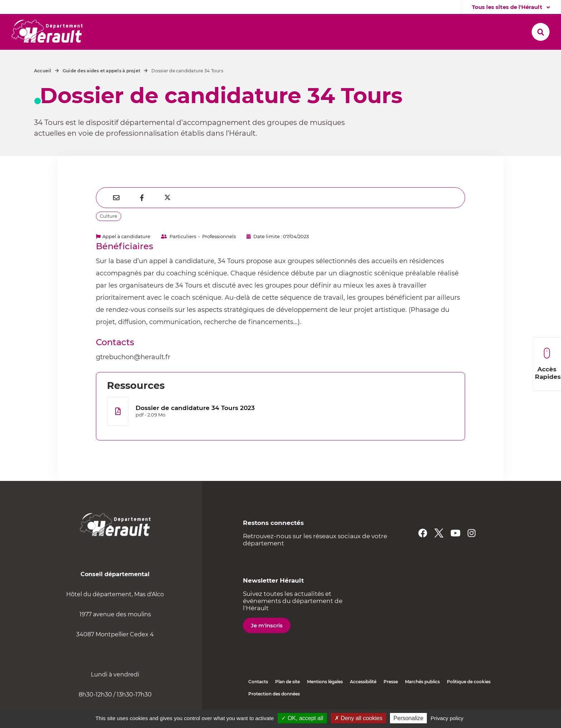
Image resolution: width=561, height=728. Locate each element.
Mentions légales (325, 682)
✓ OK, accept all (302, 718)
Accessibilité (363, 682)
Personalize (409, 718)
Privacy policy (447, 718)
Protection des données (274, 694)
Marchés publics (422, 682)
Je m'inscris (267, 625)
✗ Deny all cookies (358, 718)
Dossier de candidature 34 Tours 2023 (195, 408)
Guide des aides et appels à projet (101, 71)
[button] (127, 32)
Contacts (258, 682)
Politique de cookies (469, 682)
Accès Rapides (548, 364)
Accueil (43, 71)
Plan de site (287, 682)
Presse (391, 682)
